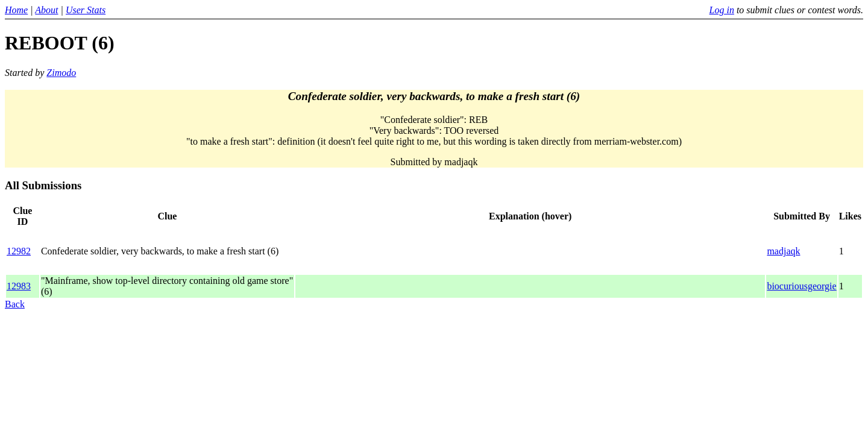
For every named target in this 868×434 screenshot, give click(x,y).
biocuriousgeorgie (801, 286)
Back (15, 304)
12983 (19, 286)
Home (16, 10)
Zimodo (61, 73)
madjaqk (783, 251)
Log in (722, 10)
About (46, 10)
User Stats (86, 10)
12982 (19, 251)
